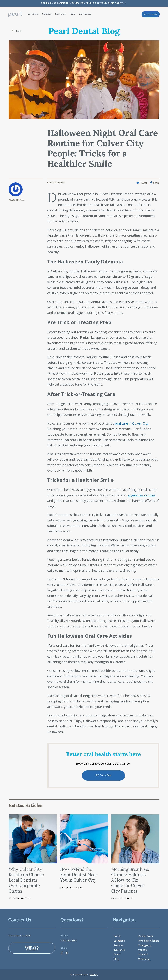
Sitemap (94, 975)
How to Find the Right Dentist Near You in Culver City (79, 875)
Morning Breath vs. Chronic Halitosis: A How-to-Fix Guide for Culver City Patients (130, 880)
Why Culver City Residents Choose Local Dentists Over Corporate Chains (26, 880)
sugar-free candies (142, 495)
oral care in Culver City (132, 423)
